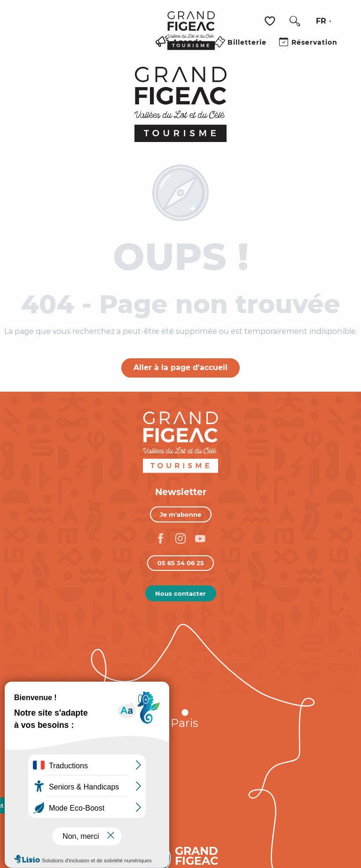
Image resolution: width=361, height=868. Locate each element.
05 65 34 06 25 (181, 563)
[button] (295, 21)
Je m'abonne (180, 514)
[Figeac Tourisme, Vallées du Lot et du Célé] (181, 104)
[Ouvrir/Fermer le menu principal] (149, 53)
